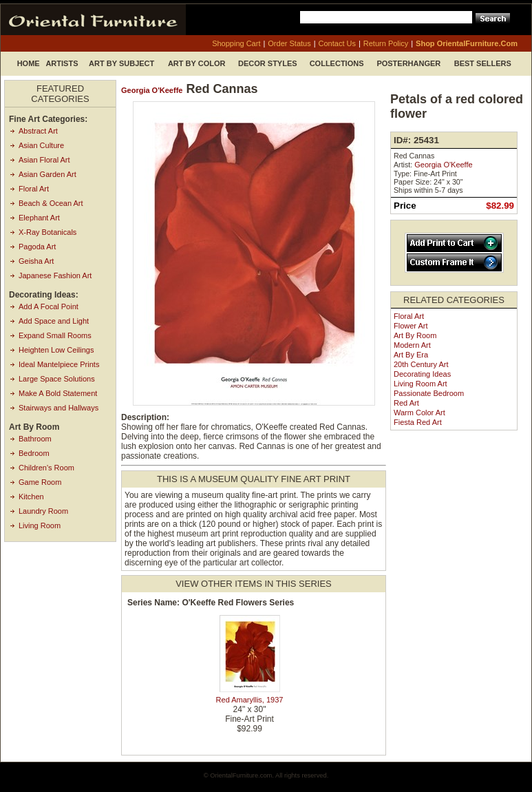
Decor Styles (268, 63)
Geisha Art (36, 261)
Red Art (406, 403)
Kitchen (31, 497)
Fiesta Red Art (418, 422)
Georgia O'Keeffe (152, 90)
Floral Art (34, 189)
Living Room (40, 525)
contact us (337, 43)
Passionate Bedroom (429, 393)
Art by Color (197, 63)
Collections (337, 63)
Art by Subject (121, 63)
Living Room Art (421, 384)
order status (289, 43)
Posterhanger (408, 63)
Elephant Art (39, 218)
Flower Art (411, 326)
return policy (386, 43)
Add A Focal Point (49, 306)
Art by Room (415, 335)
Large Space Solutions (57, 379)
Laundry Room (43, 511)
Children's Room (46, 468)
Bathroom (35, 439)
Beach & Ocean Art (51, 203)
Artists (62, 63)
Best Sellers (483, 63)
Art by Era (411, 355)
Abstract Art (38, 131)
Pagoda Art (37, 247)
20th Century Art (421, 364)
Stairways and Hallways (58, 408)
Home (29, 63)
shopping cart (236, 43)
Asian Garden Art (47, 174)
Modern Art (412, 345)
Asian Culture (41, 145)
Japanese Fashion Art (55, 275)
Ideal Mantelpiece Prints (59, 364)
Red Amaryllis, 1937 (250, 700)
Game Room (40, 482)
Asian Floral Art (44, 160)
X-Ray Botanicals (47, 232)
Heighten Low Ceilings (56, 350)
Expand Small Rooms (55, 335)
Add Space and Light (54, 321)
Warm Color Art (419, 413)
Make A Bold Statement (58, 393)
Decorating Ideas (422, 374)
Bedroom (34, 453)
